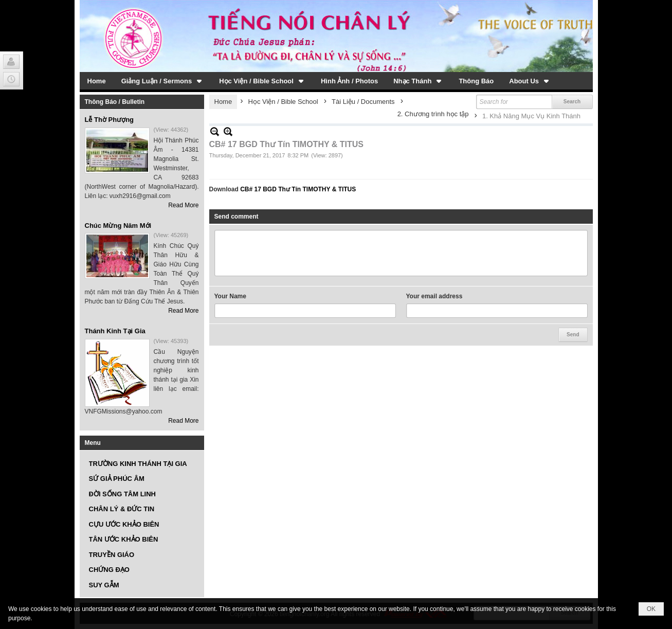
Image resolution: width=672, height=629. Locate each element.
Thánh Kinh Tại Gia (115, 331)
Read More (183, 205)
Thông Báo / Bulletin (115, 102)
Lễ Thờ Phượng (110, 120)
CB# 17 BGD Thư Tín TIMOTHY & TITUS (298, 189)
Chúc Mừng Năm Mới (118, 226)
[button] (163, 81)
